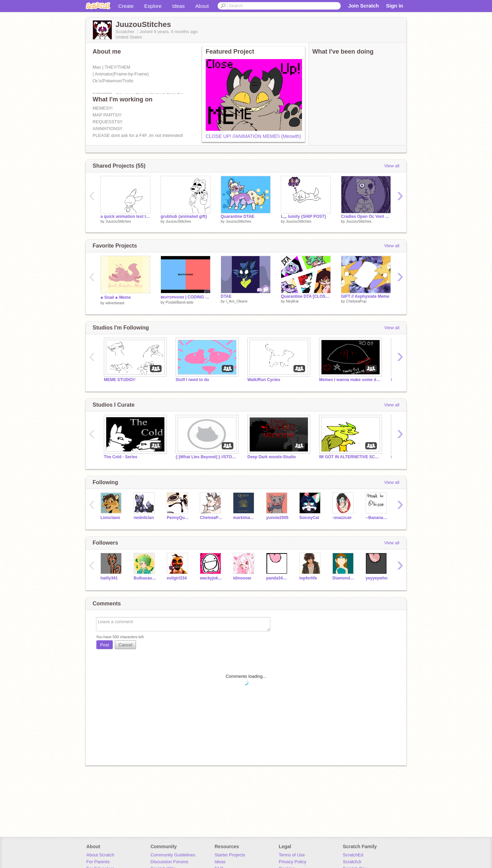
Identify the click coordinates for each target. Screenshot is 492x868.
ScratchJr (352, 862)
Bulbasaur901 (145, 578)
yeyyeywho (377, 578)
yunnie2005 (277, 518)
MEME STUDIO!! (120, 380)
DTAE (226, 296)
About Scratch (100, 855)
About (202, 6)
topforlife (308, 578)
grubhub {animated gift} (184, 216)
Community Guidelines (173, 855)
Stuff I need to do (192, 380)
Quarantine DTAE (237, 216)
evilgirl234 (177, 578)
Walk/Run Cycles (264, 380)
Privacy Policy (293, 862)
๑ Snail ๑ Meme (116, 297)
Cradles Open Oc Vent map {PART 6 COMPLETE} (366, 216)
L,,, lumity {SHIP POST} (303, 216)
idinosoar (242, 578)
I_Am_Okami (237, 301)
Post (105, 645)
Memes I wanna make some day (350, 380)
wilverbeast (115, 303)
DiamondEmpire (344, 578)
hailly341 (109, 578)
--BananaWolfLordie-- (377, 518)
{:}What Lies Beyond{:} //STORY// (206, 457)
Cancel (125, 645)
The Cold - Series (121, 457)
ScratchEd (353, 855)
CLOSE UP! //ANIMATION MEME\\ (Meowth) (253, 136)
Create (126, 6)
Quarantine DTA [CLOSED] (306, 296)
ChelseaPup (356, 301)
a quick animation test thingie (125, 216)
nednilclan (144, 518)
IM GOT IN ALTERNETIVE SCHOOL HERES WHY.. (350, 457)
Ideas (179, 6)
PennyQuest (178, 518)
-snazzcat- (342, 518)
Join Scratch (364, 6)
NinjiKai (292, 301)
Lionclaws (110, 518)
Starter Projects (230, 855)
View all (392, 166)
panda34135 (278, 578)
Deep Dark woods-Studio (272, 457)
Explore (153, 6)
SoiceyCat (309, 518)
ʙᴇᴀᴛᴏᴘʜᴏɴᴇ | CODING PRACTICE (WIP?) (186, 297)
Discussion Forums (169, 862)
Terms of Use (292, 855)
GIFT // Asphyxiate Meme (365, 296)
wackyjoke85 (211, 578)
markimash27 (244, 518)
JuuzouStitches (118, 221)
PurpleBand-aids (180, 302)
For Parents (98, 862)
